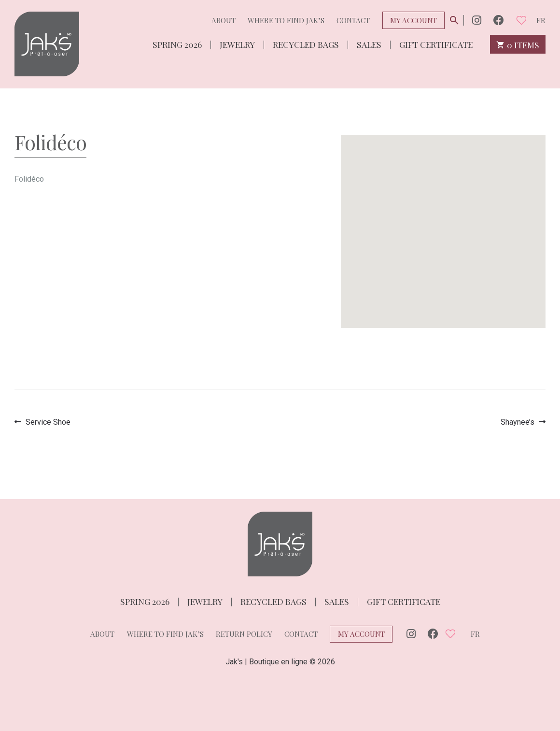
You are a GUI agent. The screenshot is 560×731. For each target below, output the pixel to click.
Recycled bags (306, 44)
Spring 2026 (177, 44)
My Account (413, 20)
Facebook (499, 20)
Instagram (477, 20)
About (224, 20)
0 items (518, 44)
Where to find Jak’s (286, 20)
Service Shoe (48, 422)
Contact (353, 20)
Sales (369, 44)
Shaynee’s (518, 422)
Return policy (244, 634)
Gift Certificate (436, 44)
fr (541, 20)
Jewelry (237, 44)
